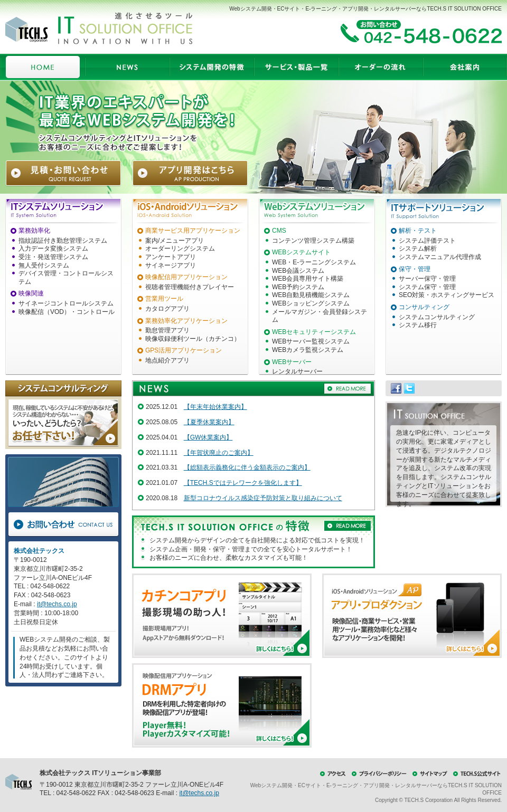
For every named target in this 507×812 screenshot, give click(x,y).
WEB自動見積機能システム (311, 295)
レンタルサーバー (297, 371)
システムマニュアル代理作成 (440, 257)
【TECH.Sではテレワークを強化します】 (243, 483)
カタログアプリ (167, 309)
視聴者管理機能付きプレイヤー (190, 287)
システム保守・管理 (427, 287)
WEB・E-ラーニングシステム (314, 262)
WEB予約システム (298, 287)
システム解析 (418, 249)
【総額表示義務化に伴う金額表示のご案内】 (247, 467)
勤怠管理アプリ (167, 330)
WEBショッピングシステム (311, 303)
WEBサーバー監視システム (311, 341)
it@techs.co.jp (57, 604)
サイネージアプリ (171, 265)
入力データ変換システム (53, 249)
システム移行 (418, 325)
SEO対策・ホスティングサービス (447, 295)
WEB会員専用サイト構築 (308, 279)
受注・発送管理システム (53, 257)
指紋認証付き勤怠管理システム (63, 241)
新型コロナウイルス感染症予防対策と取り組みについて (263, 498)
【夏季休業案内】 (209, 422)
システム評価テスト (427, 241)
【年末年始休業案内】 (215, 407)
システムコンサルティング (437, 317)
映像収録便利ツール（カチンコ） (193, 339)
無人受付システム (44, 265)
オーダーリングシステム (180, 249)
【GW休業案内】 (208, 437)
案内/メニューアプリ (175, 241)
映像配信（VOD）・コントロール (67, 312)
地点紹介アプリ (167, 360)
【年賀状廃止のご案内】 (219, 453)
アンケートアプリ (171, 257)
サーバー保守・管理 (427, 279)
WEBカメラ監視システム (308, 350)
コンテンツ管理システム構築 (313, 241)
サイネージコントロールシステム (66, 303)
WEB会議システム (298, 271)
